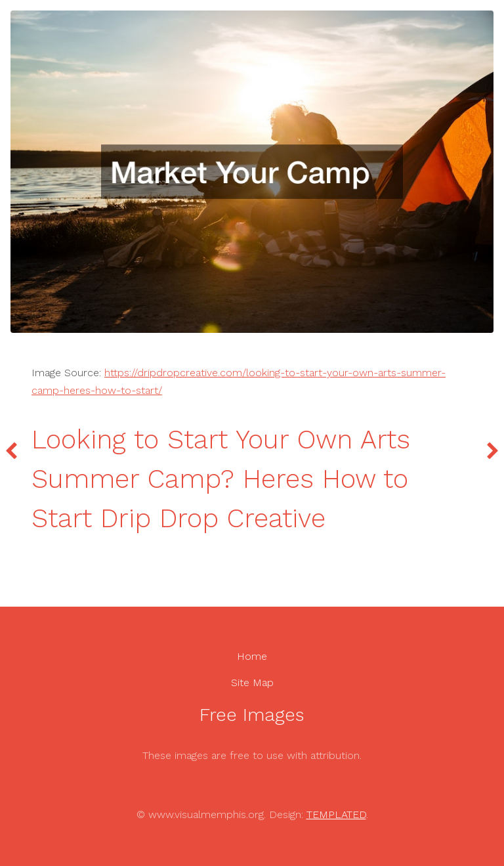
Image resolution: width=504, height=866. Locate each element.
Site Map (252, 682)
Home (252, 656)
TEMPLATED (336, 814)
